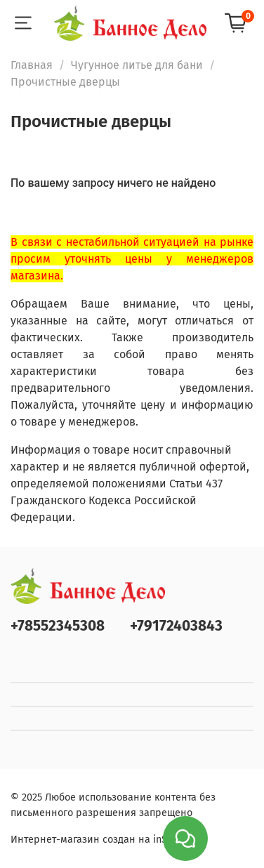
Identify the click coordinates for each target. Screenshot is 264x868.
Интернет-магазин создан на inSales (98, 840)
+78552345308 (58, 626)
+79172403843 (176, 626)
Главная (32, 65)
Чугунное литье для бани (137, 65)
